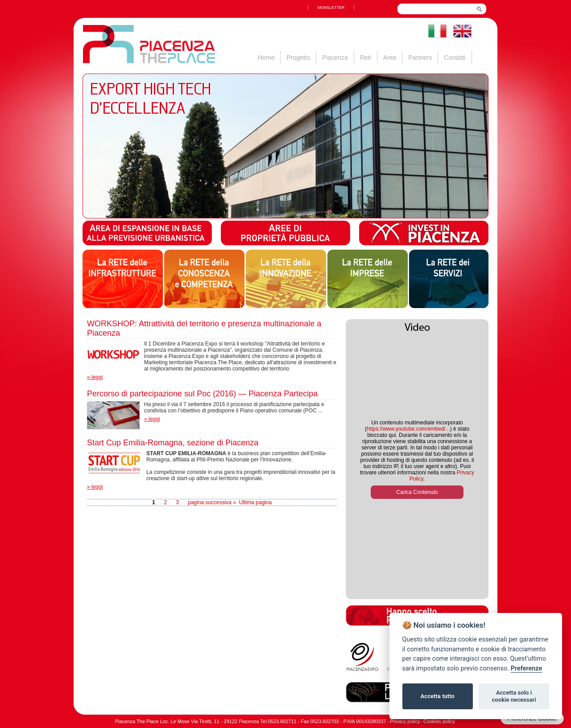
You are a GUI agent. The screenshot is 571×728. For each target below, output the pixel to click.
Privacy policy (405, 721)
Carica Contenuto (417, 492)
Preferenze (526, 668)
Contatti (455, 58)
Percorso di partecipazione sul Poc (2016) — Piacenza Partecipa (202, 394)
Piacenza (335, 58)
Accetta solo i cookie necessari (514, 696)
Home (266, 58)
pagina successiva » (212, 502)
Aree (390, 58)
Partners (420, 58)
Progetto (298, 58)
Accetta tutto (438, 696)
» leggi (95, 377)
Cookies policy (439, 721)
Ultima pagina (255, 502)
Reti (366, 58)
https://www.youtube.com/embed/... (408, 429)
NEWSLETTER (331, 8)
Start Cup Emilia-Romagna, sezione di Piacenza (173, 443)
